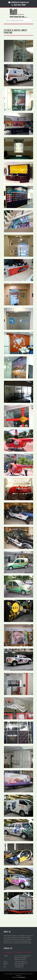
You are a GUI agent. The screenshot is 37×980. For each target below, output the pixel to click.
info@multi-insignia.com (21, 962)
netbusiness (22, 977)
